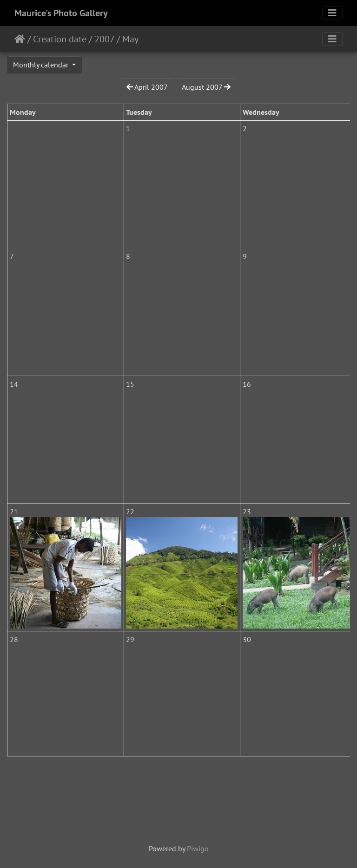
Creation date (60, 39)
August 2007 (206, 87)
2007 (104, 39)
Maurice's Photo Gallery (61, 13)
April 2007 (147, 87)
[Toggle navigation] (332, 13)
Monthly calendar (42, 65)
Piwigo (198, 848)
